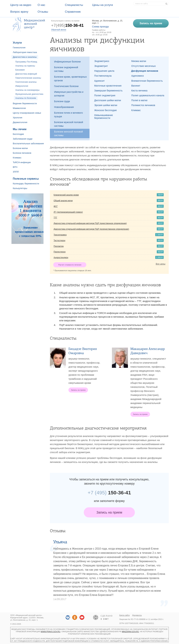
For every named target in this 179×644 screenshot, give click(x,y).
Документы (137, 615)
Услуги (17, 43)
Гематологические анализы (28, 78)
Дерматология (20, 122)
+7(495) (68, 25)
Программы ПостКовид (26, 62)
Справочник (73, 12)
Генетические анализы (26, 82)
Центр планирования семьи (27, 113)
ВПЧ (15, 167)
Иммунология (22, 86)
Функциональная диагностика (29, 94)
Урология (18, 118)
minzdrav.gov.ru (130, 632)
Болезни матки (20, 148)
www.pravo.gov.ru (50, 632)
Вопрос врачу (19, 12)
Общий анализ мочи (63, 201)
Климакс (17, 158)
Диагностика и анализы (25, 57)
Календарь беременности (26, 184)
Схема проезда (100, 27)
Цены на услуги (103, 5)
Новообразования (64, 107)
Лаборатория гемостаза (25, 52)
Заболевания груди (23, 139)
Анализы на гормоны (25, 66)
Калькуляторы (20, 188)
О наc (41, 5)
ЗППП (16, 172)
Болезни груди (62, 101)
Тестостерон (59, 241)
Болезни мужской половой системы (69, 124)
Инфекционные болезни (67, 62)
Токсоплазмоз (60, 235)
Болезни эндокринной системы (66, 69)
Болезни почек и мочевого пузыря (68, 115)
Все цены (161, 264)
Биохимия (20, 70)
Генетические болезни (66, 86)
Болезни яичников (22, 153)
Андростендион (61, 258)
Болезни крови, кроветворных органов (70, 79)
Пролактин (59, 246)
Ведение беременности (25, 103)
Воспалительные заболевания (28, 143)
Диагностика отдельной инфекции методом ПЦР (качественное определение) (90, 223)
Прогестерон (60, 252)
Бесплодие (18, 134)
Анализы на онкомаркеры (27, 90)
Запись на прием (109, 512)
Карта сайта (124, 615)
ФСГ (56, 206)
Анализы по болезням (26, 98)
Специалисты (74, 5)
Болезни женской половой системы (68, 133)
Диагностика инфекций (26, 74)
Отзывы (43, 12)
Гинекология (19, 48)
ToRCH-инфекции (22, 162)
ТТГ (55, 218)
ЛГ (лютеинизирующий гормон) (68, 212)
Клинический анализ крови (66, 195)
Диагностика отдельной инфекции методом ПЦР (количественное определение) (91, 229)
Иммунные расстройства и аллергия (69, 94)
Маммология (19, 108)
